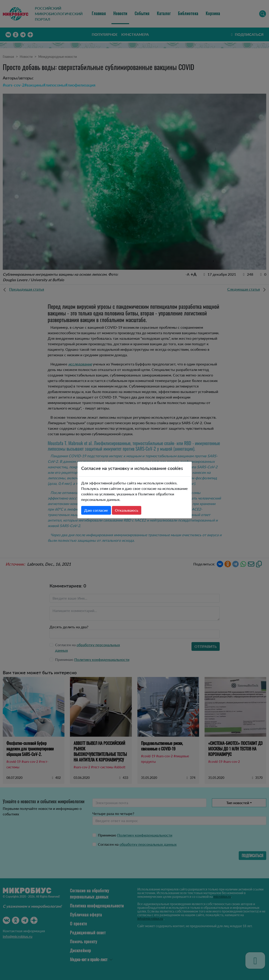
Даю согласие (96, 510)
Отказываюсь (127, 510)
